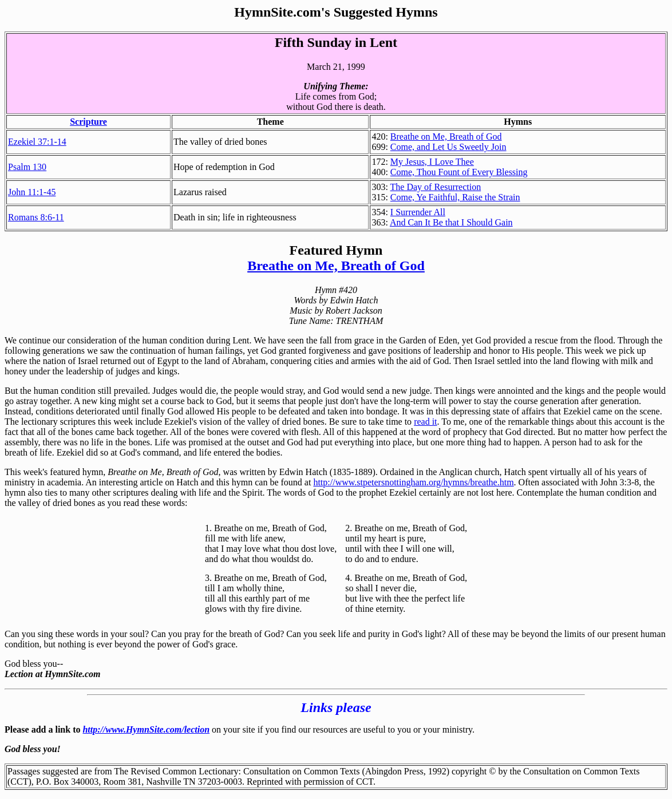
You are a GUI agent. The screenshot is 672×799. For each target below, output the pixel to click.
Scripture (88, 122)
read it (425, 422)
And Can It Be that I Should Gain (451, 222)
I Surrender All (418, 212)
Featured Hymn (336, 250)
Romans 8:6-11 (36, 217)
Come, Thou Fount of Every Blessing (459, 172)
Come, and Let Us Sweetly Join (448, 147)
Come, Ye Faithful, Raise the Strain (455, 197)
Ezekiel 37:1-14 (37, 142)
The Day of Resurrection (436, 187)
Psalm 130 (27, 167)
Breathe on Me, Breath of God (446, 137)
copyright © (474, 771)
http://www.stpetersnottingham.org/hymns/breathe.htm (413, 482)
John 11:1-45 (32, 192)
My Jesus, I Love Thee (432, 162)
